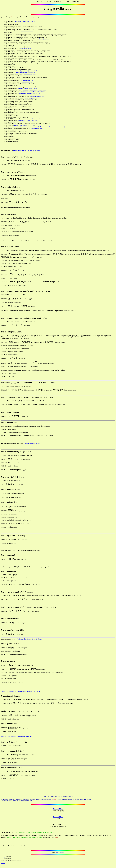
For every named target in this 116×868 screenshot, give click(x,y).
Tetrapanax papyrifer (23, 88)
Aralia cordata (24, 48)
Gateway (57, 853)
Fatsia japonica (21, 71)
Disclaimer (3, 863)
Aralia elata (24, 31)
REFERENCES (58, 809)
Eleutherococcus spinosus (21, 125)
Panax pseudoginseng (36, 96)
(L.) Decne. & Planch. (34, 150)
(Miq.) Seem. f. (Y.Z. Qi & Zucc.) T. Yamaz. (53, 127)
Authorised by (3, 858)
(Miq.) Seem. (36, 443)
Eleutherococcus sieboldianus (30, 90)
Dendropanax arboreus (20, 21)
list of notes (62, 853)
